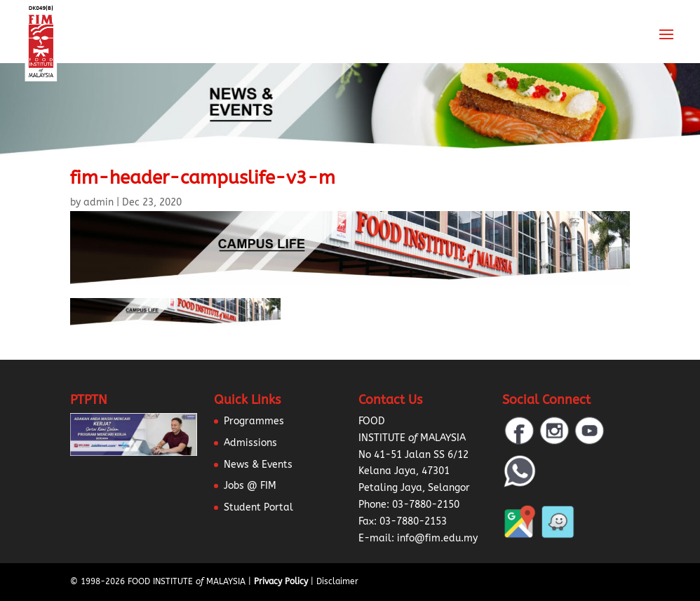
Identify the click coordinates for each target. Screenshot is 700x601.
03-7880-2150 (426, 505)
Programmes (254, 421)
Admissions (250, 443)
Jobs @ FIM (250, 486)
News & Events (258, 465)
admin (99, 202)
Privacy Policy (281, 581)
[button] (28, 573)
